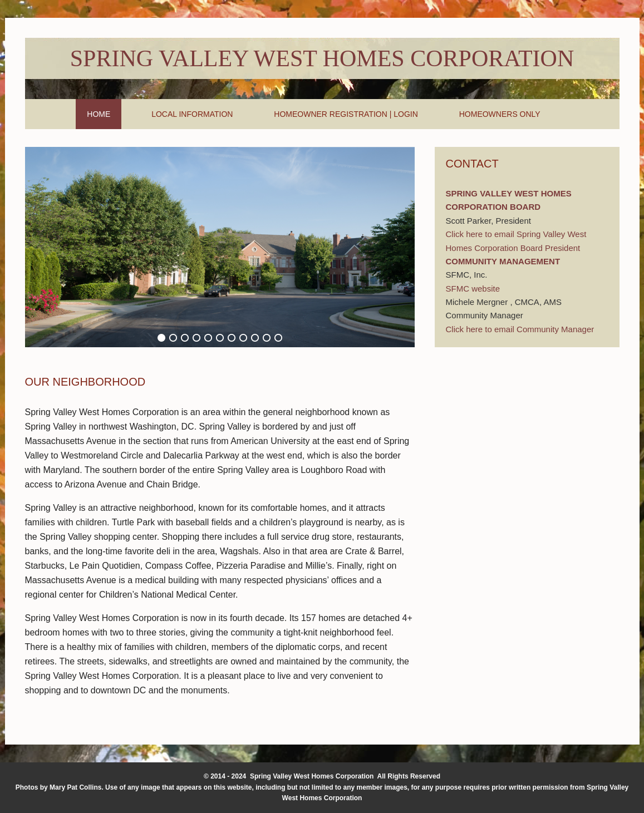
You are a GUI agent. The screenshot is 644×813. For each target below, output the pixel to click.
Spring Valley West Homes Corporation (322, 58)
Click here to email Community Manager (520, 329)
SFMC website (473, 289)
